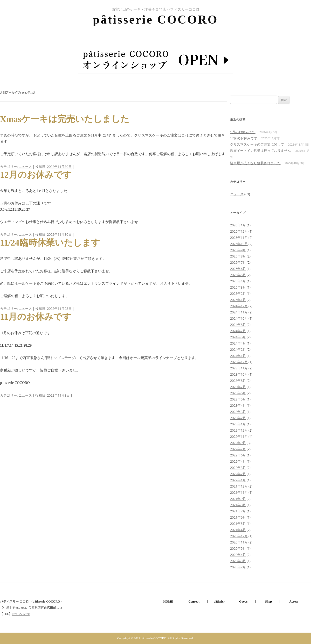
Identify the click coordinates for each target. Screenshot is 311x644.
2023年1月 (238, 424)
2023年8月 (238, 381)
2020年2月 (238, 567)
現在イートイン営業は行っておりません (260, 151)
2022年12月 (239, 430)
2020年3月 (238, 561)
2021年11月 (239, 492)
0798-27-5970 (21, 614)
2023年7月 (238, 387)
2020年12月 (239, 536)
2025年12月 (239, 231)
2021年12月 (239, 486)
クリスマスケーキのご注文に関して (257, 144)
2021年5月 (238, 524)
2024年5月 (238, 337)
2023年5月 (238, 399)
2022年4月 (238, 461)
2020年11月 (239, 542)
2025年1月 (238, 300)
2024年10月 (239, 318)
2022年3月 (238, 468)
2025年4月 (238, 281)
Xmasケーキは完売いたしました (65, 119)
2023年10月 (239, 374)
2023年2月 (238, 418)
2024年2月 (238, 349)
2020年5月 (238, 548)
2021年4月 (238, 530)
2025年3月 (238, 287)
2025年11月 (239, 238)
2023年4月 (238, 405)
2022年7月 (238, 449)
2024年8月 (238, 325)
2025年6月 (238, 269)
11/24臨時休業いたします (50, 243)
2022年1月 (238, 480)
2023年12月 (239, 362)
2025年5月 (238, 275)
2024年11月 (239, 312)
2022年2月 (238, 474)
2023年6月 (238, 393)
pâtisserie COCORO (155, 20)
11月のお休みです (36, 317)
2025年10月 (239, 244)
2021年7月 (238, 511)
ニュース (25, 167)
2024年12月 (239, 306)
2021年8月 (238, 505)
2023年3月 (238, 412)
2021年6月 (238, 517)
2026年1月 (238, 225)
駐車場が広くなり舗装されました (255, 163)
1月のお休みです (243, 132)
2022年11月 (239, 437)
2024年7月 (238, 331)
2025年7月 (238, 262)
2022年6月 (238, 455)
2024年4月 (238, 343)
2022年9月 (238, 443)
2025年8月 (238, 256)
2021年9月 (238, 499)
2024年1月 (238, 356)
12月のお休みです (36, 175)
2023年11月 (239, 368)
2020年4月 (238, 555)
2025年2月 (238, 294)
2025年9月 (238, 250)
